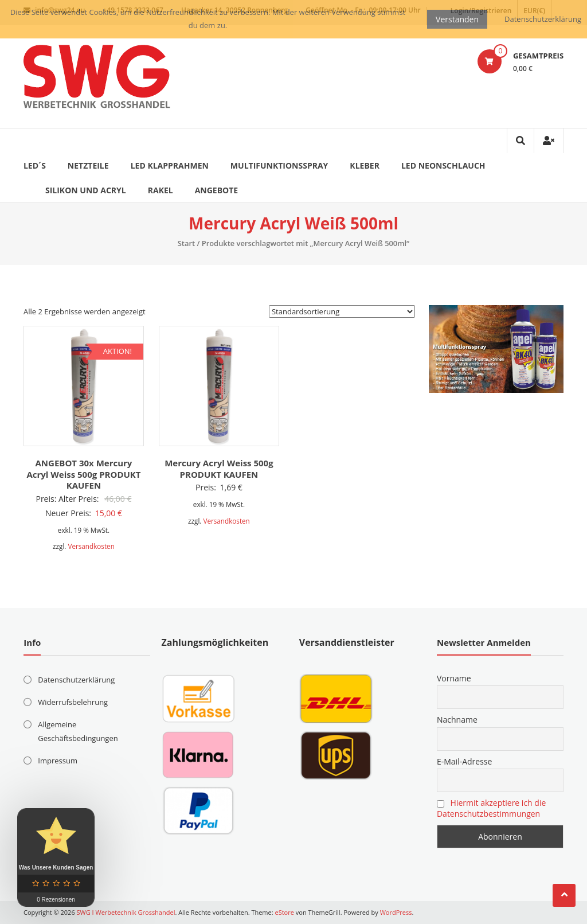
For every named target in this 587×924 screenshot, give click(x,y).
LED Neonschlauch (443, 165)
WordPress (396, 912)
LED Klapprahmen (170, 165)
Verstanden (457, 19)
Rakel (161, 190)
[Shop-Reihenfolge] (342, 311)
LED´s (35, 165)
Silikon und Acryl (86, 190)
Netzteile (88, 165)
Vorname (454, 678)
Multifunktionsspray (279, 165)
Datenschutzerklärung (76, 680)
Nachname (457, 720)
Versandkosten (91, 546)
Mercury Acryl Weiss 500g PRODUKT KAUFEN (219, 469)
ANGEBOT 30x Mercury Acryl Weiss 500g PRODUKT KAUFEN (83, 474)
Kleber (365, 165)
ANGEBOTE (217, 190)
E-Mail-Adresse (464, 761)
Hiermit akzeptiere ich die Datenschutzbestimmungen (491, 808)
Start (186, 243)
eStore (284, 912)
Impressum (58, 761)
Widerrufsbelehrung (73, 702)
